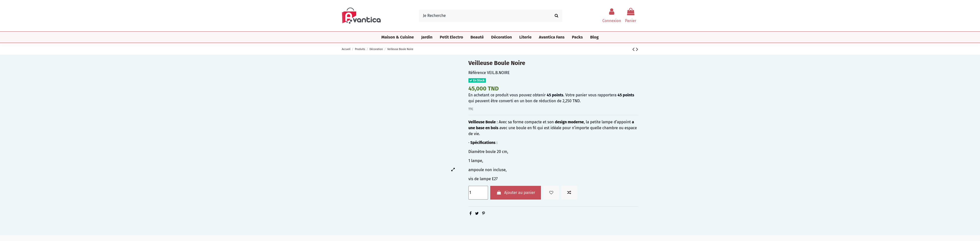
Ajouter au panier (516, 193)
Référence (477, 73)
